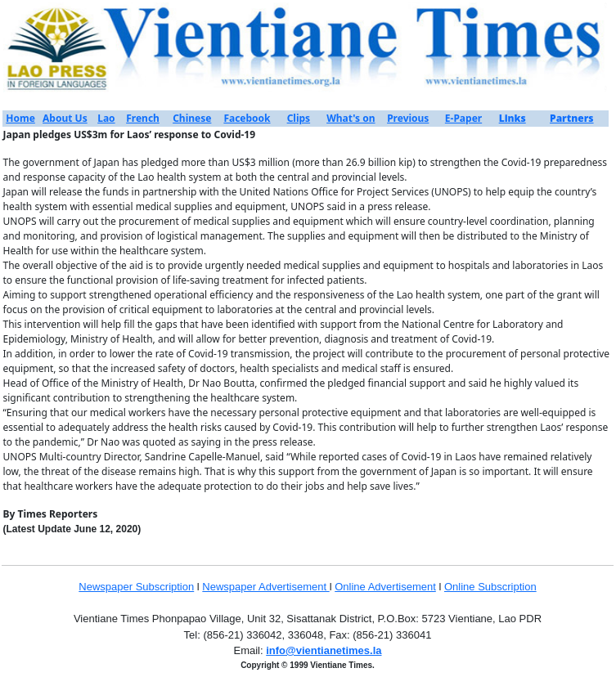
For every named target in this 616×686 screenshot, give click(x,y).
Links (513, 118)
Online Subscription (490, 587)
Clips (299, 118)
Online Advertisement (385, 587)
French (143, 118)
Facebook (247, 118)
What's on (351, 118)
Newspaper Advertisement (265, 587)
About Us (65, 118)
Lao (106, 118)
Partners (572, 118)
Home (20, 118)
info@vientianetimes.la (324, 650)
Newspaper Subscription (136, 587)
